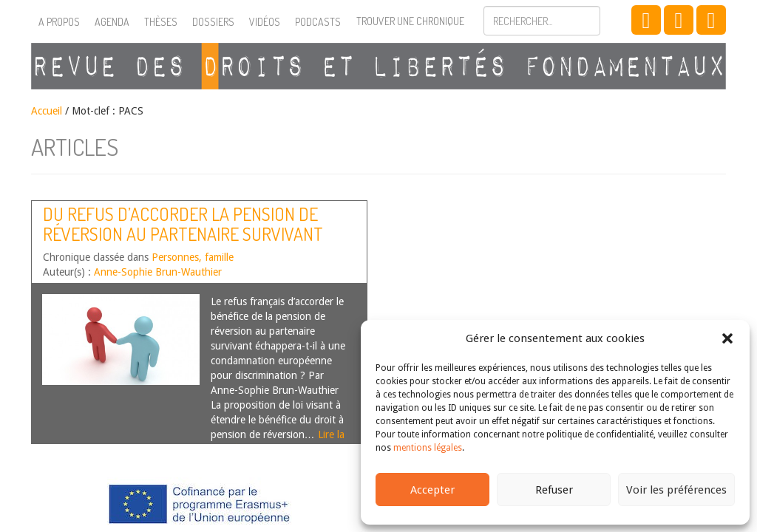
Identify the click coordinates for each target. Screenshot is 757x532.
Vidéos (265, 22)
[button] (727, 338)
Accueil (47, 111)
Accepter (432, 490)
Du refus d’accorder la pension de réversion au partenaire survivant (183, 224)
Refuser (554, 490)
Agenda (112, 22)
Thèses (161, 22)
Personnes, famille (193, 257)
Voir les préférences (676, 490)
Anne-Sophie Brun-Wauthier (158, 272)
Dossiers (213, 22)
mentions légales (428, 448)
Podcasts (318, 22)
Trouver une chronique (410, 21)
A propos (59, 22)
